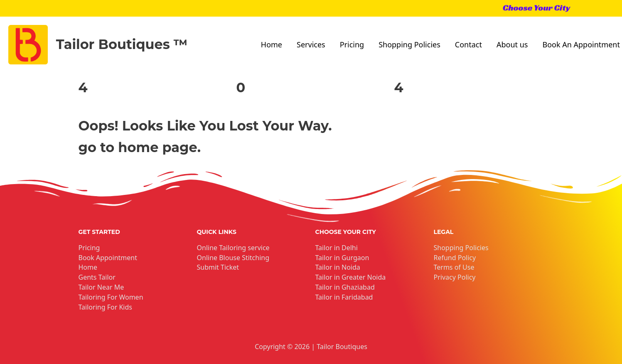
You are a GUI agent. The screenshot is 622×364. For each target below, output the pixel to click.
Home (272, 44)
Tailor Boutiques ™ (122, 44)
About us (512, 44)
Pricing (352, 44)
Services (311, 44)
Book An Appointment (581, 44)
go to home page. (140, 147)
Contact (468, 44)
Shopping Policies (409, 44)
